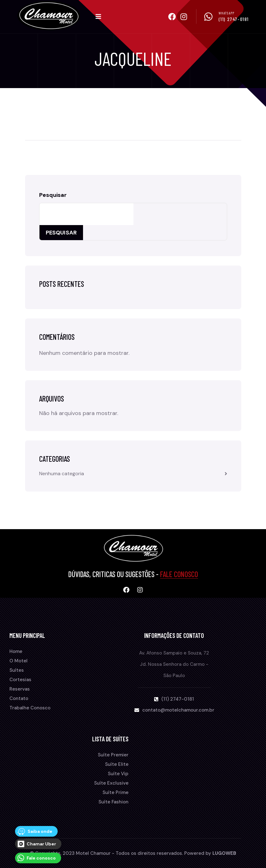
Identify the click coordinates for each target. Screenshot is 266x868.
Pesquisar (53, 195)
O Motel (18, 661)
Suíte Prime (115, 792)
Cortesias (20, 680)
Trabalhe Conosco (30, 708)
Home (16, 651)
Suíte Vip (118, 774)
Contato (19, 698)
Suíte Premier (113, 755)
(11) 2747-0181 (234, 19)
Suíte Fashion (113, 802)
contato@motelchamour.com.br (178, 710)
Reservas (20, 689)
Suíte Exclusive (111, 783)
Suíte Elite (117, 764)
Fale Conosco (179, 574)
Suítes (17, 670)
